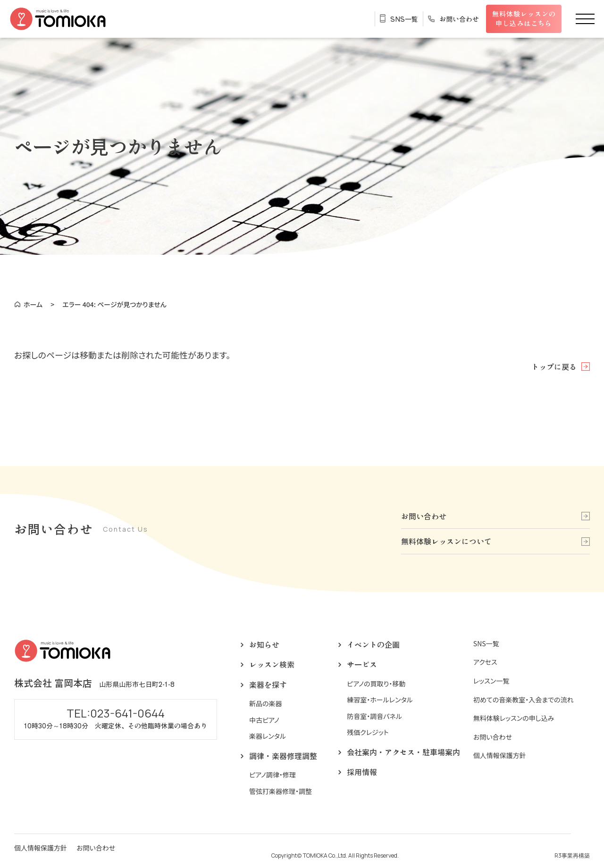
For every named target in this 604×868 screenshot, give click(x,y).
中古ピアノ (264, 720)
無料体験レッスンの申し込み (514, 718)
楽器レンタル (268, 736)
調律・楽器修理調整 (283, 756)
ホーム (33, 304)
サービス (362, 664)
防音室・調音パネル (374, 716)
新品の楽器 (266, 704)
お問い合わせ (459, 19)
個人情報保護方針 (500, 755)
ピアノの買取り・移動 (376, 684)
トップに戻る (554, 367)
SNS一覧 (404, 19)
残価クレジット (368, 732)
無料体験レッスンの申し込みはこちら (524, 18)
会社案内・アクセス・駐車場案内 (403, 752)
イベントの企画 (373, 644)
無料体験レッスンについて (446, 541)
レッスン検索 (272, 664)
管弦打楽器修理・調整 (281, 791)
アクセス (485, 662)
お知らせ (264, 644)
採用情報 (362, 772)
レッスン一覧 (491, 681)
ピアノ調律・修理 (273, 775)
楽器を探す (268, 684)
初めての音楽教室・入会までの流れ (524, 700)
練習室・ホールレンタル (380, 700)
